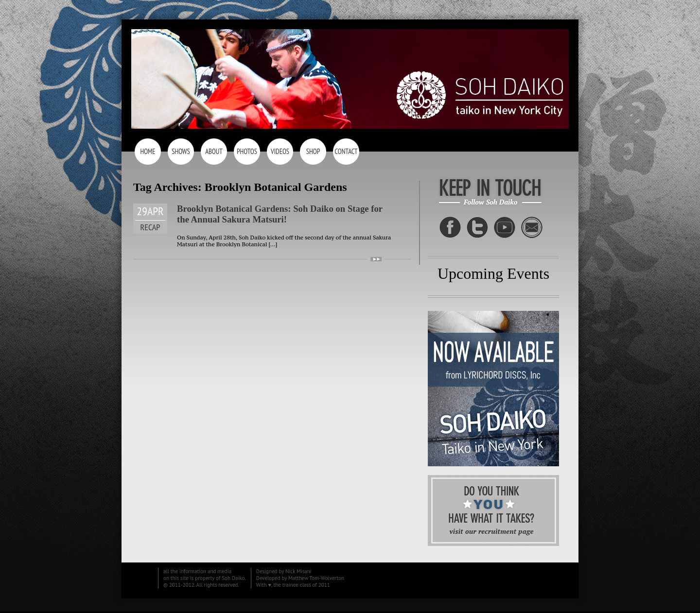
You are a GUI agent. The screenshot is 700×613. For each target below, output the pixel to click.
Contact (346, 151)
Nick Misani (298, 571)
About (214, 151)
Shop (313, 151)
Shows (181, 151)
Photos (247, 151)
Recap (150, 227)
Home (148, 151)
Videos (280, 151)
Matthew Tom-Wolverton (316, 578)
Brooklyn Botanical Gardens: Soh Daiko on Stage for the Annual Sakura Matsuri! (280, 214)
